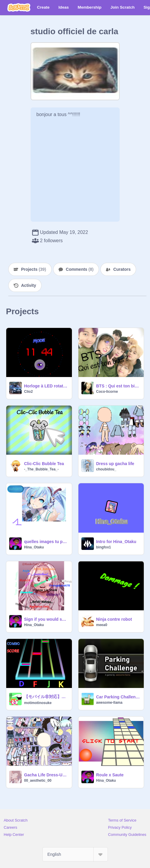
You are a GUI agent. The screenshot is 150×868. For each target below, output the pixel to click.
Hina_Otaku (34, 547)
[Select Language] (75, 854)
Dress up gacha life (115, 464)
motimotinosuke (38, 703)
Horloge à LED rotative (46, 386)
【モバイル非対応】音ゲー (46, 697)
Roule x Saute (110, 775)
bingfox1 (104, 547)
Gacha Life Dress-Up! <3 (46, 775)
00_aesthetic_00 (38, 781)
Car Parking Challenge (118, 697)
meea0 (102, 625)
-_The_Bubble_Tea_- (41, 469)
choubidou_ (106, 469)
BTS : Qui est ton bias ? (118, 386)
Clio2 (28, 392)
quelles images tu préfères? (46, 542)
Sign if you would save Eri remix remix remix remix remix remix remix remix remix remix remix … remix (46, 619)
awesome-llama (109, 703)
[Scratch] (19, 7)
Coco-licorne (107, 392)
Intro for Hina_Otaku (116, 542)
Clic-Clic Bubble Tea (44, 464)
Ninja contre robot (114, 619)
